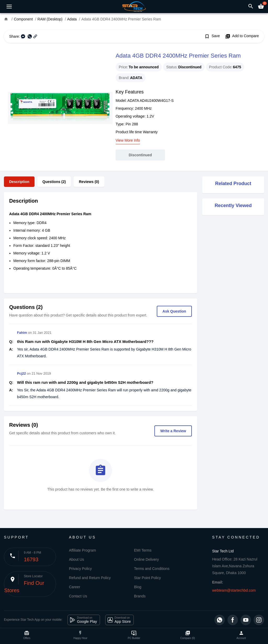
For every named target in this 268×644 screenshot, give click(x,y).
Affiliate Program (83, 550)
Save (212, 36)
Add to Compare (242, 36)
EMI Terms (143, 550)
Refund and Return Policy (90, 578)
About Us (77, 559)
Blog (138, 587)
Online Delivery (146, 559)
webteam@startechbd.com (234, 590)
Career (75, 587)
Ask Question (174, 311)
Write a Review (173, 431)
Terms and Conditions (152, 569)
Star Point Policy (147, 578)
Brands (140, 596)
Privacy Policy (80, 569)
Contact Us (78, 596)
